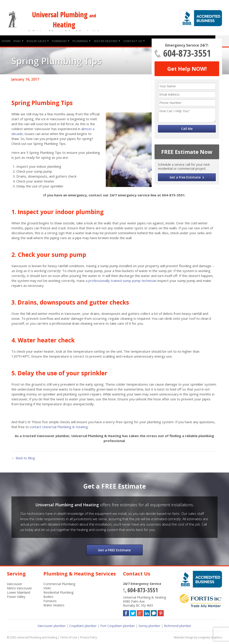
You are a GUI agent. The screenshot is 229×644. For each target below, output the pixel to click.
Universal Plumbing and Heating (37, 637)
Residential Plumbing (58, 592)
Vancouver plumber (52, 626)
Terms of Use (69, 637)
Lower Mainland (19, 592)
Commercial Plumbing (59, 584)
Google (140, 612)
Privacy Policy (89, 637)
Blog (154, 612)
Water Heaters (106, 41)
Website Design (184, 637)
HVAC (17, 41)
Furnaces (59, 41)
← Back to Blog (23, 458)
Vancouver (15, 584)
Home (6, 41)
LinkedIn (147, 612)
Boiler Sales (36, 41)
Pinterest (161, 612)
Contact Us (133, 41)
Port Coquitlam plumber (118, 626)
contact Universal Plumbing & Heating (59, 427)
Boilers (48, 597)
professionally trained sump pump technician (122, 281)
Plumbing (80, 41)
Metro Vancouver (19, 588)
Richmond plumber (178, 626)
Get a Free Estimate (185, 177)
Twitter (133, 612)
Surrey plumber (149, 626)
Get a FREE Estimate (114, 550)
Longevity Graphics (210, 637)
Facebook (126, 612)
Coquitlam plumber (83, 626)
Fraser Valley (16, 597)
